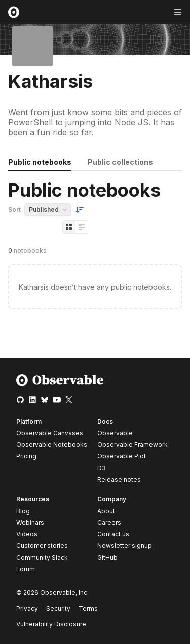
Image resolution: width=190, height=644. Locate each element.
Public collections (120, 162)
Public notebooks (40, 162)
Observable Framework (132, 445)
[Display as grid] (69, 227)
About (106, 511)
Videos (27, 534)
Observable (115, 433)
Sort (14, 210)
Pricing (26, 456)
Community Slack (42, 557)
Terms (88, 608)
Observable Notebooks (52, 445)
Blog (23, 511)
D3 (102, 468)
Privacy (27, 608)
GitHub (107, 557)
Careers (109, 522)
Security (58, 608)
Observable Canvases (50, 433)
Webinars (30, 522)
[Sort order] (80, 210)
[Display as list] (82, 227)
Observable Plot (122, 456)
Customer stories (42, 546)
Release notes (119, 479)
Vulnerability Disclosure (51, 624)
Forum (26, 569)
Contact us (113, 534)
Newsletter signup (125, 546)
